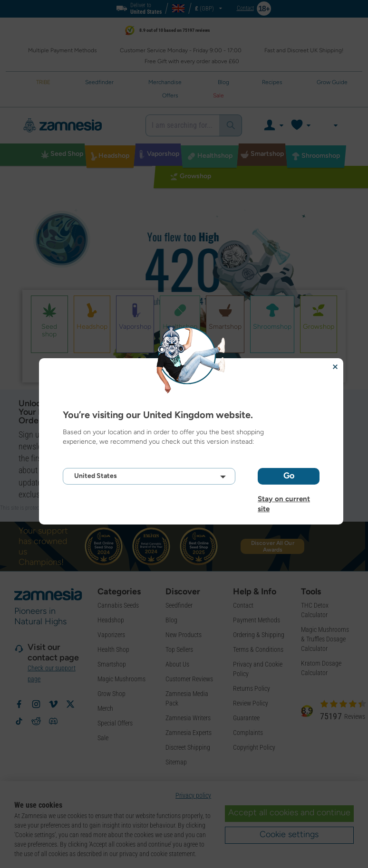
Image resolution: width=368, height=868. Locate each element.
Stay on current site (284, 499)
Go (289, 476)
